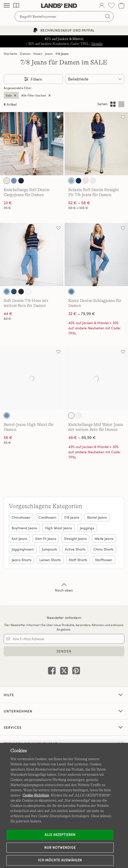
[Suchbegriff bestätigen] (108, 16)
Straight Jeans (75, 539)
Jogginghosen (23, 549)
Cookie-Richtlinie (36, 795)
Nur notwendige (60, 848)
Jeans (49, 54)
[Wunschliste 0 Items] (112, 6)
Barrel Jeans (97, 517)
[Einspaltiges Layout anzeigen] (121, 104)
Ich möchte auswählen (60, 860)
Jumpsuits (49, 549)
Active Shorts (75, 549)
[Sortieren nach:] (95, 79)
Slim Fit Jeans (46, 539)
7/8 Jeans (62, 54)
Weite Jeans (104, 539)
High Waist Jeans (59, 528)
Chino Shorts (103, 549)
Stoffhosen (104, 560)
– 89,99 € (82, 437)
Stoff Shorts (78, 560)
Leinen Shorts (50, 560)
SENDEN (64, 651)
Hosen (38, 54)
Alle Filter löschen (34, 95)
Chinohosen (21, 517)
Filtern (36, 79)
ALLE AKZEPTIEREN (60, 835)
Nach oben (64, 587)
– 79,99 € (82, 314)
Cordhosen (47, 517)
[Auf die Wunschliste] (58, 117)
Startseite (11, 54)
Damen (25, 54)
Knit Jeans (19, 539)
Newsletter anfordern (64, 618)
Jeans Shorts (22, 560)
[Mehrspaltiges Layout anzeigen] (113, 104)
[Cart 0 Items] (121, 6)
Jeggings (87, 528)
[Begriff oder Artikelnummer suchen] (64, 16)
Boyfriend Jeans (24, 528)
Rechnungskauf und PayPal (64, 30)
